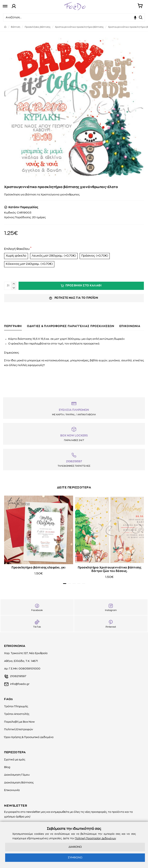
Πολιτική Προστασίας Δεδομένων (96, 838)
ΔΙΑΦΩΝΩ (75, 847)
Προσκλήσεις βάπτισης (38, 27)
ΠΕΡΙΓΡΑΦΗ (13, 326)
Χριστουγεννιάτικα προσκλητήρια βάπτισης (79, 27)
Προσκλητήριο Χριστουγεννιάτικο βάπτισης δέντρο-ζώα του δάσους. (110, 569)
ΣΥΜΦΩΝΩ (75, 858)
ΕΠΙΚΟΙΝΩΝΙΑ (130, 326)
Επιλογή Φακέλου (17, 249)
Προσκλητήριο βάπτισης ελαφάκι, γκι (38, 568)
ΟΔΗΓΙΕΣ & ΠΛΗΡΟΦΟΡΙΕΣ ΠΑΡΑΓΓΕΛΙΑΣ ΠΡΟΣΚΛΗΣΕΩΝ (71, 326)
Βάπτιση (16, 27)
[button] (65, 584)
